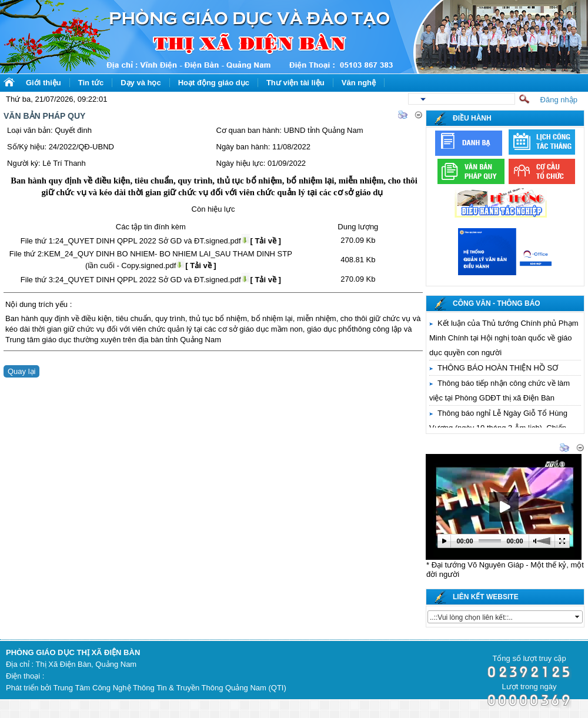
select (578, 617)
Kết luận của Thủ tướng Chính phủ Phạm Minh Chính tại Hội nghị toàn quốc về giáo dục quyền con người (504, 338)
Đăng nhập (559, 100)
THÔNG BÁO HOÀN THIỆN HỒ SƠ (498, 368)
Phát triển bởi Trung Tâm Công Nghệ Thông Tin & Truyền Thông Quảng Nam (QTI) (146, 688)
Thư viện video (456, 448)
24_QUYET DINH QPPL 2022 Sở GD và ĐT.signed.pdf (168, 241)
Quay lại (21, 371)
